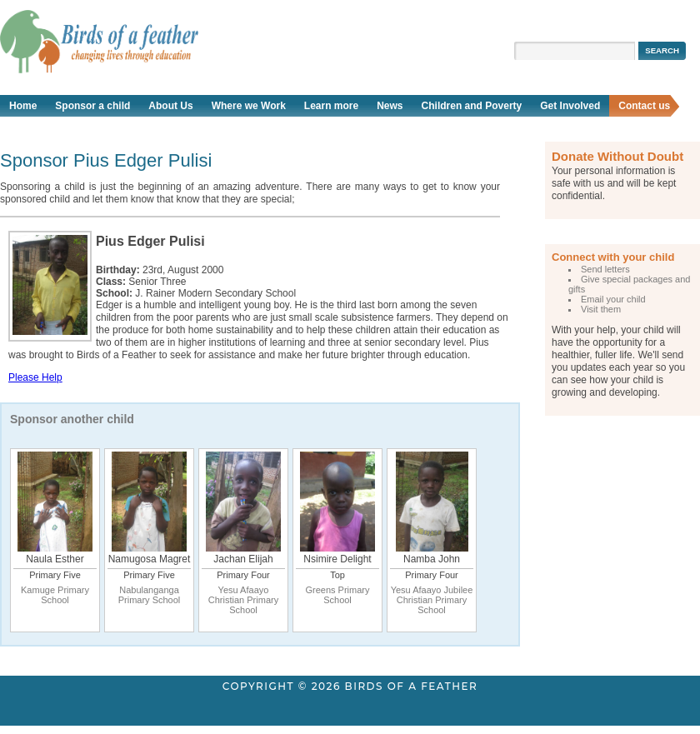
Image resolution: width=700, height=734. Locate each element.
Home (23, 106)
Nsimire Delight (337, 559)
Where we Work (249, 106)
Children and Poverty (472, 106)
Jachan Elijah (243, 559)
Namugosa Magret (150, 559)
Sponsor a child (92, 106)
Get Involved (570, 106)
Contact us (644, 106)
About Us (170, 106)
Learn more (331, 106)
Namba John (432, 559)
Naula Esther (55, 559)
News (390, 106)
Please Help (35, 377)
